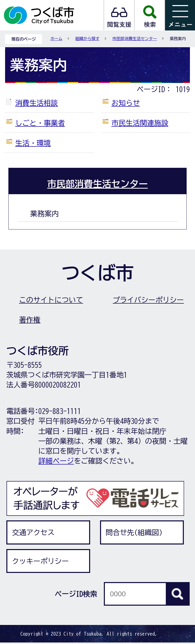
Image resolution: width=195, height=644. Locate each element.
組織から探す (87, 39)
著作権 (30, 320)
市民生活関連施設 (140, 123)
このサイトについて (51, 300)
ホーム (56, 39)
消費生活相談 (37, 103)
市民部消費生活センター (135, 39)
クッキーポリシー (40, 561)
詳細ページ (56, 461)
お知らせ (126, 103)
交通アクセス (33, 532)
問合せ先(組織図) (134, 532)
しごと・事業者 (40, 123)
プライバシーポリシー (148, 300)
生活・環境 (33, 143)
